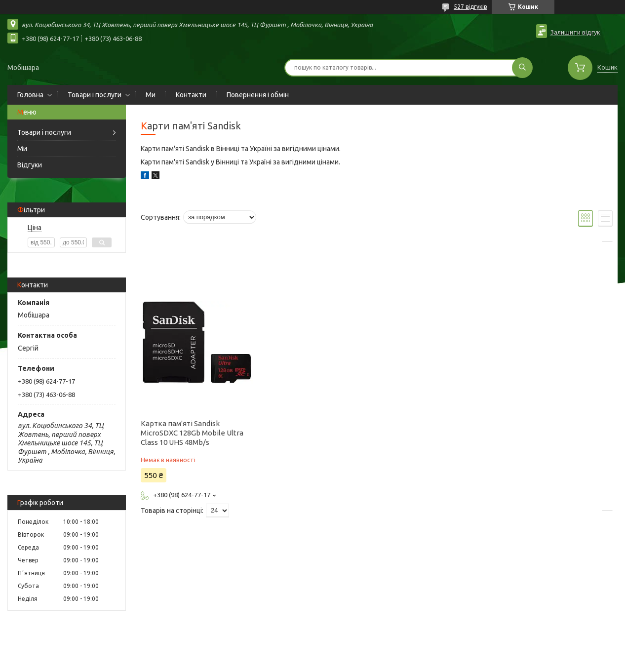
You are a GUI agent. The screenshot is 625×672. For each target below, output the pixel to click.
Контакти (191, 95)
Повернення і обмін (258, 95)
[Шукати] (522, 68)
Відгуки (30, 165)
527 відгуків (470, 7)
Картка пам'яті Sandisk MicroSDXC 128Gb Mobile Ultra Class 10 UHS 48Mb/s (192, 433)
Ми (151, 95)
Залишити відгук (575, 32)
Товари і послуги (95, 95)
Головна (30, 95)
